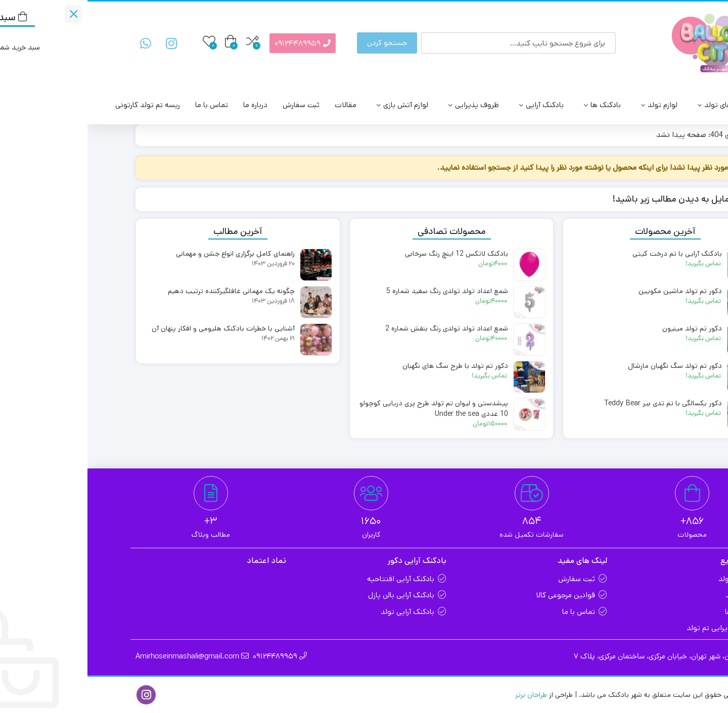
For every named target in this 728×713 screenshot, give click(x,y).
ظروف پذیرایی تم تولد (633, 628)
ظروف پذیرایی (384, 105)
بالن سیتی (685, 105)
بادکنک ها (512, 105)
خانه (668, 135)
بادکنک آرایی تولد (320, 612)
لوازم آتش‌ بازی (312, 105)
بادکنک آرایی (451, 105)
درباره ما (168, 105)
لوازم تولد (569, 105)
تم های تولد (629, 105)
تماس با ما (124, 105)
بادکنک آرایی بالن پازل (314, 595)
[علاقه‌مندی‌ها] (122, 41)
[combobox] (431, 43)
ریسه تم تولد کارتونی (60, 105)
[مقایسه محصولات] (165, 41)
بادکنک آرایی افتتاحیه (313, 579)
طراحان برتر (444, 695)
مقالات (258, 105)
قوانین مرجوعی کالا (478, 595)
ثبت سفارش (214, 105)
